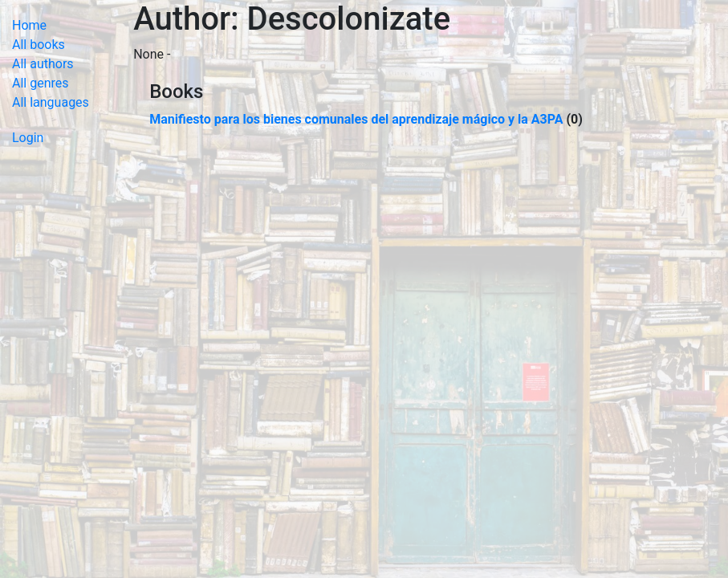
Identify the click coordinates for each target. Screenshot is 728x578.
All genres (41, 83)
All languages (51, 102)
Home (29, 25)
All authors (43, 64)
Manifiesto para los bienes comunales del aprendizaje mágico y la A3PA (356, 119)
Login (28, 138)
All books (39, 45)
